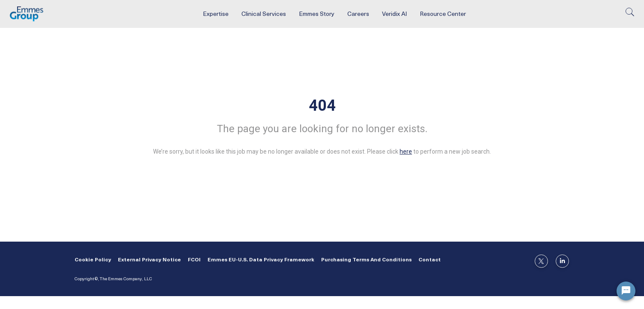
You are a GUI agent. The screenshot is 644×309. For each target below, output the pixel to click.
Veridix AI (394, 14)
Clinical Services (264, 14)
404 (322, 106)
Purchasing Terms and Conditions (366, 260)
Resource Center (443, 14)
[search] (630, 14)
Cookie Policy (93, 260)
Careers (358, 14)
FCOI (194, 260)
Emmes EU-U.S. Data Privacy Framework (261, 260)
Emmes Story (317, 14)
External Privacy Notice (149, 260)
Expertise (216, 14)
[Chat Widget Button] (626, 291)
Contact (430, 260)
